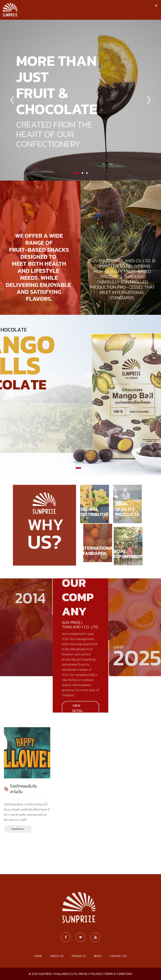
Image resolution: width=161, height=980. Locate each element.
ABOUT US (57, 972)
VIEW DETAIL (78, 708)
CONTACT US (118, 972)
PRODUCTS (79, 972)
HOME (38, 972)
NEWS (98, 972)
